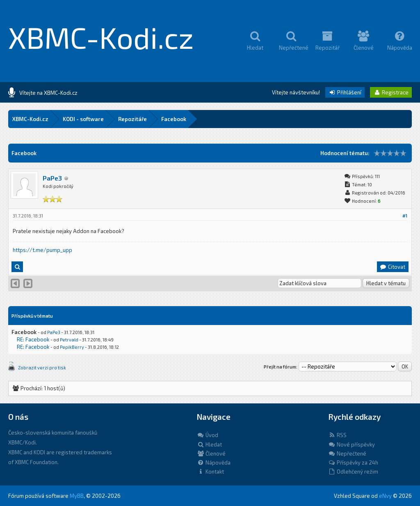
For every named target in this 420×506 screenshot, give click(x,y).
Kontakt (210, 472)
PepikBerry (72, 347)
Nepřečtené (347, 453)
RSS (337, 435)
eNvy (385, 496)
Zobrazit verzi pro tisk (42, 367)
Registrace (391, 92)
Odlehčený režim (353, 472)
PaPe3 (52, 178)
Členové (211, 453)
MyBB (77, 496)
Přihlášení (345, 92)
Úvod (208, 435)
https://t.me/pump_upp (42, 250)
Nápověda (214, 462)
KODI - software (83, 119)
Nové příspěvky (352, 444)
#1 (405, 216)
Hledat (209, 444)
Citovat (392, 267)
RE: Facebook (33, 339)
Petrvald (69, 340)
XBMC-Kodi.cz (101, 37)
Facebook (174, 119)
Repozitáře (132, 119)
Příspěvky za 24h (353, 462)
